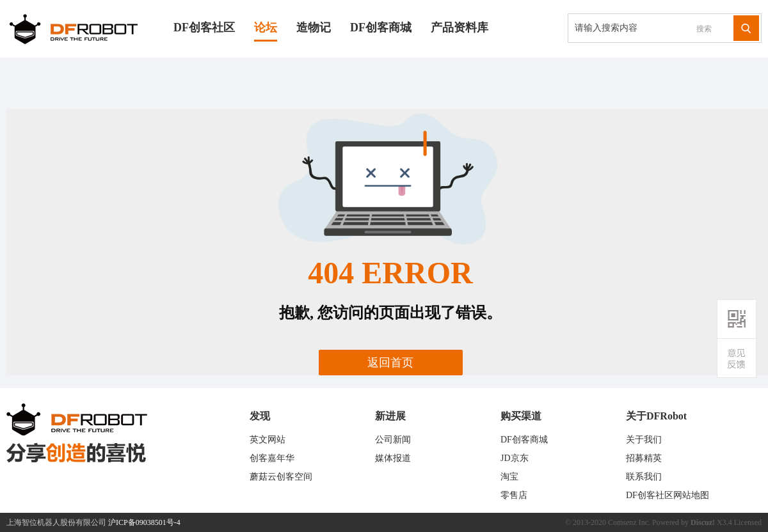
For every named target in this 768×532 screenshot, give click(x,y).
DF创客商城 (381, 27)
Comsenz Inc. (629, 522)
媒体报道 (393, 458)
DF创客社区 (204, 27)
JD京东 (515, 458)
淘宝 (509, 477)
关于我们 (644, 440)
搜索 (704, 29)
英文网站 (268, 440)
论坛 (266, 27)
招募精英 (644, 458)
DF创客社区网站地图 (668, 495)
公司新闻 (393, 440)
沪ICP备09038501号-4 (144, 522)
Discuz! (703, 522)
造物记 (314, 27)
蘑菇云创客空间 (281, 477)
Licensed (748, 522)
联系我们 (644, 477)
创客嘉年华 (272, 458)
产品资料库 (460, 27)
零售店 (514, 495)
